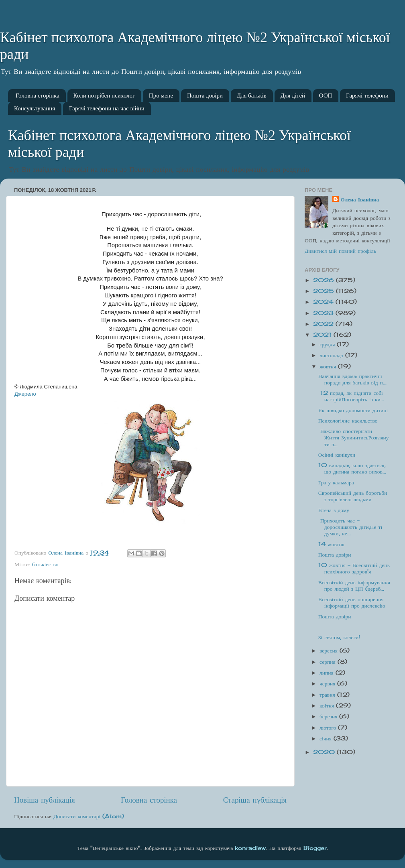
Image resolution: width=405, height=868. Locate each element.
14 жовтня (331, 544)
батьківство (45, 564)
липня (328, 673)
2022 (324, 324)
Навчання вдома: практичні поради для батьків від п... (352, 379)
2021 (323, 335)
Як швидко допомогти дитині (353, 410)
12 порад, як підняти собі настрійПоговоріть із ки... (351, 396)
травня (328, 695)
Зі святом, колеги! (339, 637)
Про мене (161, 96)
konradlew (250, 848)
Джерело (25, 394)
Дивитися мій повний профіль (340, 251)
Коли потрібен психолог (104, 96)
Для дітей (293, 96)
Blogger (315, 848)
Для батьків (252, 96)
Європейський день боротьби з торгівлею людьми (353, 496)
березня (329, 716)
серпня (329, 662)
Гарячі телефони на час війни (107, 108)
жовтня (329, 366)
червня (328, 683)
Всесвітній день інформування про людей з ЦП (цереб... (354, 585)
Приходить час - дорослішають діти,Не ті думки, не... (350, 527)
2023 (324, 313)
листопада (332, 355)
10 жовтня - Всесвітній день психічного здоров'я (354, 568)
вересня (330, 650)
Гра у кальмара (336, 482)
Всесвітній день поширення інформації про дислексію (352, 602)
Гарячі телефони (367, 96)
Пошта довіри (205, 96)
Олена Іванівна (360, 199)
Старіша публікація (255, 800)
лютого (329, 728)
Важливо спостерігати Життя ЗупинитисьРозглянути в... (354, 437)
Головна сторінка (38, 96)
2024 (324, 302)
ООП (326, 96)
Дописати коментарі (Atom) (89, 816)
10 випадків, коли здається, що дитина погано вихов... (352, 468)
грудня (328, 344)
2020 (325, 752)
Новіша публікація (45, 800)
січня (327, 738)
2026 (325, 280)
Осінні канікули (337, 455)
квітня (328, 705)
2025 (325, 291)
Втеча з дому (334, 510)
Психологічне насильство (348, 421)
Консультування (35, 108)
